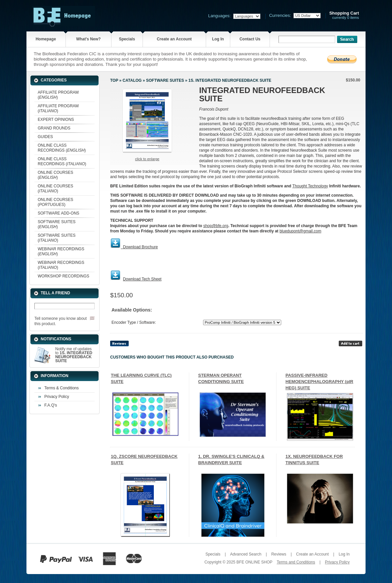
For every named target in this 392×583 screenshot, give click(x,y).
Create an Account (174, 39)
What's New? (88, 39)
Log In (218, 39)
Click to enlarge (147, 159)
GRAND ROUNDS (54, 128)
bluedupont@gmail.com (300, 231)
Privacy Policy (57, 397)
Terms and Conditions (296, 562)
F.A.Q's (51, 405)
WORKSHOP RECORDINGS (64, 276)
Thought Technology (310, 186)
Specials (127, 39)
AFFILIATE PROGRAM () (58, 95)
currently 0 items (344, 15)
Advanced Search (246, 554)
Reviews (279, 554)
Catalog (132, 80)
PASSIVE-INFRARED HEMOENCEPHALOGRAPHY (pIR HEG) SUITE (319, 382)
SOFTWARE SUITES (165, 80)
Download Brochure (140, 247)
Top (114, 80)
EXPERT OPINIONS (56, 120)
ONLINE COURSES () (55, 175)
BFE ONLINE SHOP (254, 562)
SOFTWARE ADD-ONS (59, 213)
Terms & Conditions (62, 388)
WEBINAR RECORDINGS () (61, 251)
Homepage (46, 39)
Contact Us (250, 39)
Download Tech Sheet (142, 279)
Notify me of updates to (74, 355)
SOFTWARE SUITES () (57, 224)
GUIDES (45, 137)
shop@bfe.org (216, 226)
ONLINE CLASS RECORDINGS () (62, 148)
